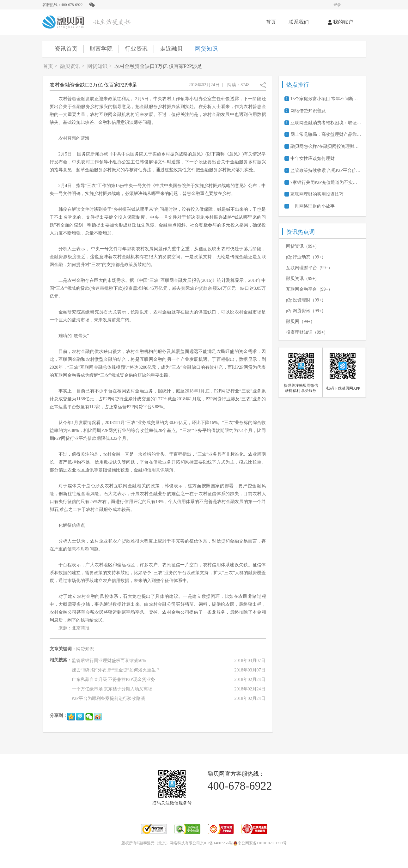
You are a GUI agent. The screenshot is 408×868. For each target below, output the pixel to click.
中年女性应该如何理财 (313, 158)
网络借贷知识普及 (308, 111)
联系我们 (299, 22)
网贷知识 (206, 49)
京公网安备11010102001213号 (260, 843)
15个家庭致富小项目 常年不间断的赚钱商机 (326, 99)
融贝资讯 (70, 66)
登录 (337, 5)
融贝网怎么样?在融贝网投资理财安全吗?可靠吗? (326, 146)
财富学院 (101, 49)
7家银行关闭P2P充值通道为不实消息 (326, 182)
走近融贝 (171, 49)
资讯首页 (66, 49)
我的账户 (341, 22)
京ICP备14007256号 (216, 843)
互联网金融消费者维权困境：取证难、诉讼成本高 (326, 123)
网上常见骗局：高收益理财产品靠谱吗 (326, 134)
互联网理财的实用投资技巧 (317, 194)
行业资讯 (136, 49)
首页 (271, 22)
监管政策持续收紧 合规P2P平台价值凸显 (326, 170)
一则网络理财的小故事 (313, 206)
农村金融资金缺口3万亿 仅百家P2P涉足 (158, 66)
